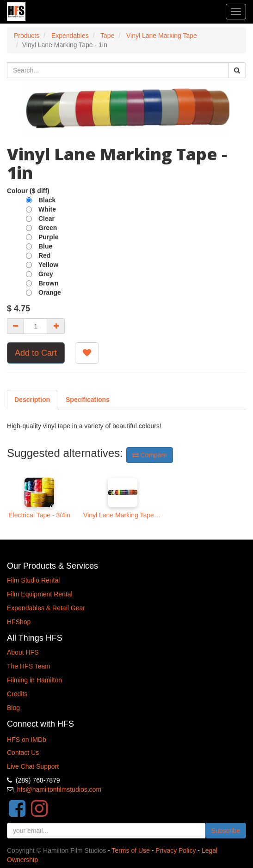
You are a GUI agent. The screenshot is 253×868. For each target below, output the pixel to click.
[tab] (88, 400)
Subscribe (226, 831)
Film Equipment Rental (40, 594)
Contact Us (23, 753)
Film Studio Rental (33, 580)
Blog (13, 708)
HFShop (19, 622)
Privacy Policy (176, 850)
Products (27, 36)
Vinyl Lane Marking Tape (162, 36)
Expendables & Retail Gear (46, 608)
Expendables (70, 36)
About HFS (23, 652)
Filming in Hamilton (34, 680)
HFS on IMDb (27, 740)
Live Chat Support (33, 766)
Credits (17, 694)
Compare (150, 455)
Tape (107, 36)
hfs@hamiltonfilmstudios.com (59, 789)
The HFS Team (29, 666)
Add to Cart (36, 353)
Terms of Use (130, 850)
